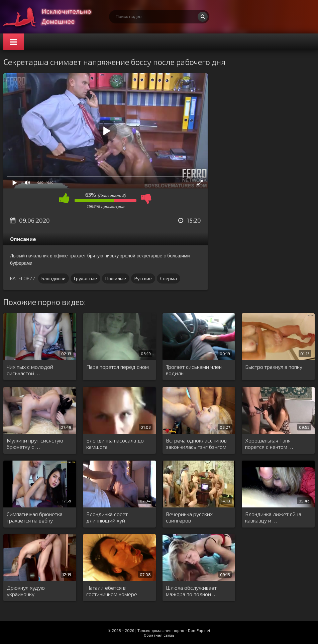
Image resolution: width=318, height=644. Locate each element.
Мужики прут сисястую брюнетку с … (35, 444)
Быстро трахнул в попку (274, 367)
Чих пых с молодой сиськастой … (30, 370)
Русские (143, 278)
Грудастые (85, 278)
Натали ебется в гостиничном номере (112, 591)
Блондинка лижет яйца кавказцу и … (273, 517)
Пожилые (116, 278)
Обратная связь (159, 635)
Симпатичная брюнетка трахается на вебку (35, 517)
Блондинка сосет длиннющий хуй (107, 517)
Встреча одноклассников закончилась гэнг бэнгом (196, 444)
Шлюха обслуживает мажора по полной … (191, 591)
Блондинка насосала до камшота (115, 444)
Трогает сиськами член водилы (194, 370)
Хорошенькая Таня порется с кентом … (269, 444)
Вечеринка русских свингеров (189, 517)
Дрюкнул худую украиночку (26, 591)
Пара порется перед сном (118, 367)
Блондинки (54, 278)
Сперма (169, 278)
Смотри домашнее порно (54, 17)
